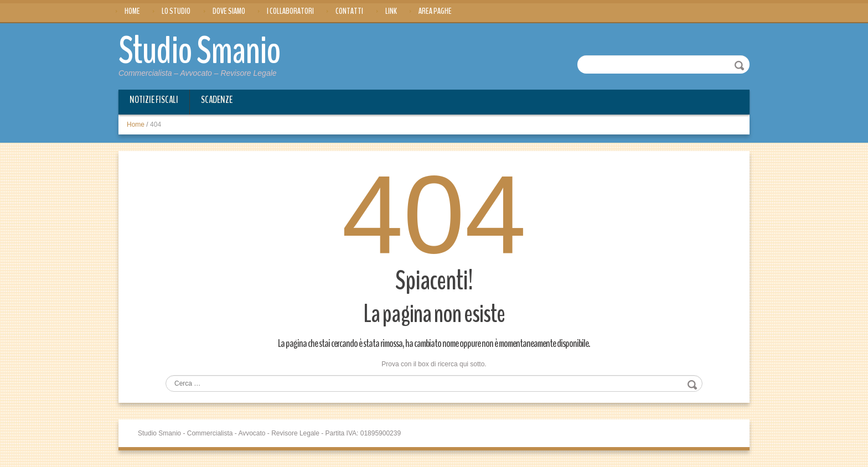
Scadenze (217, 100)
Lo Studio (176, 11)
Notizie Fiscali (154, 100)
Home (132, 11)
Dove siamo (229, 11)
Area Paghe (435, 11)
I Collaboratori (290, 11)
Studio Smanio (200, 51)
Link (391, 11)
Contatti (349, 11)
